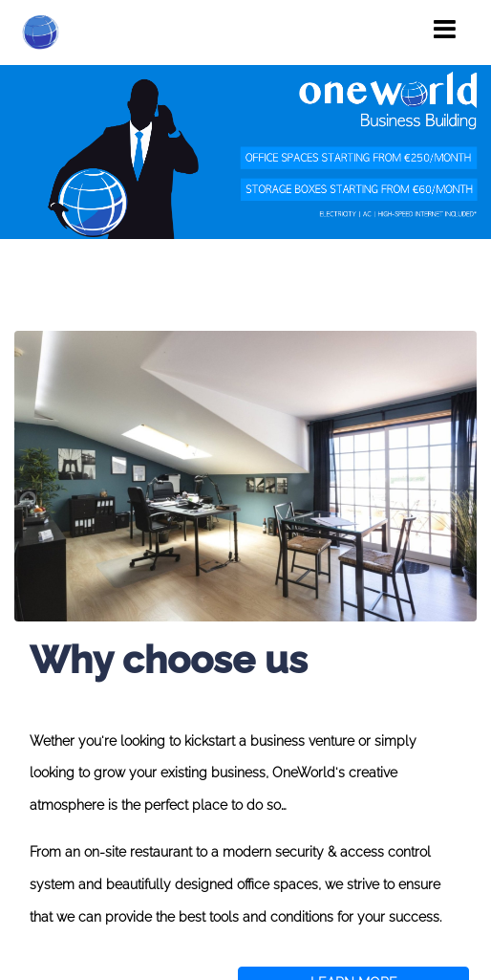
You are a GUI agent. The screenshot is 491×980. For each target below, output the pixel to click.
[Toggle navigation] (445, 30)
